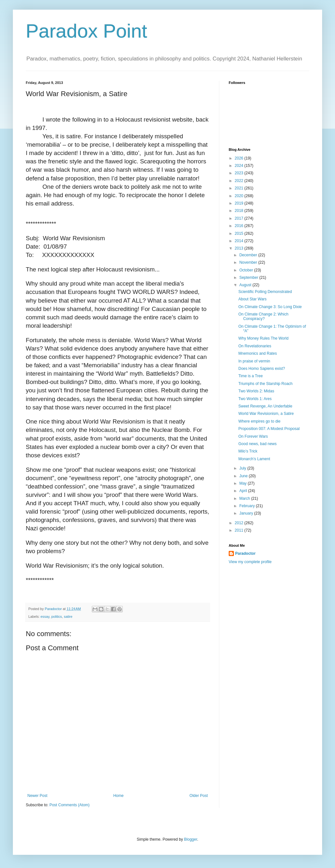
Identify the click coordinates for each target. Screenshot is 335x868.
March (245, 498)
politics (57, 617)
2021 (240, 188)
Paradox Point (86, 31)
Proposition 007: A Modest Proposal (269, 429)
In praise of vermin (254, 361)
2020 (240, 196)
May (244, 483)
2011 (240, 530)
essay (45, 617)
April (244, 491)
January (247, 513)
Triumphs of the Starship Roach (265, 384)
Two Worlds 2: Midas (256, 391)
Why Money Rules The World (263, 338)
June (244, 476)
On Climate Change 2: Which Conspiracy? (263, 316)
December (249, 255)
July (243, 468)
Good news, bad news (258, 444)
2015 (240, 233)
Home (119, 796)
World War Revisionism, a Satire (266, 414)
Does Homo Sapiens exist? (262, 369)
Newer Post (37, 796)
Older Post (199, 796)
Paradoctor (245, 553)
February (248, 506)
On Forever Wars (253, 436)
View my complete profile (250, 562)
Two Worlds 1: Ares (255, 399)
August (246, 285)
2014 (240, 241)
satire (68, 617)
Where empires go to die (259, 421)
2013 (240, 248)
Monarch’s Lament (254, 459)
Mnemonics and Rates (258, 353)
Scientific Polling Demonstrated (265, 292)
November (249, 262)
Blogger (191, 839)
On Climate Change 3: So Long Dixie (270, 307)
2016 (240, 226)
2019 (240, 203)
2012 (240, 523)
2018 (240, 211)
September (249, 278)
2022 (240, 181)
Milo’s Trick (248, 451)
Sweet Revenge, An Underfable (265, 406)
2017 (240, 218)
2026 (240, 158)
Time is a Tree (251, 376)
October (247, 270)
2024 (240, 166)
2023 (240, 173)
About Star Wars (253, 299)
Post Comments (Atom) (69, 805)
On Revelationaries (255, 346)
